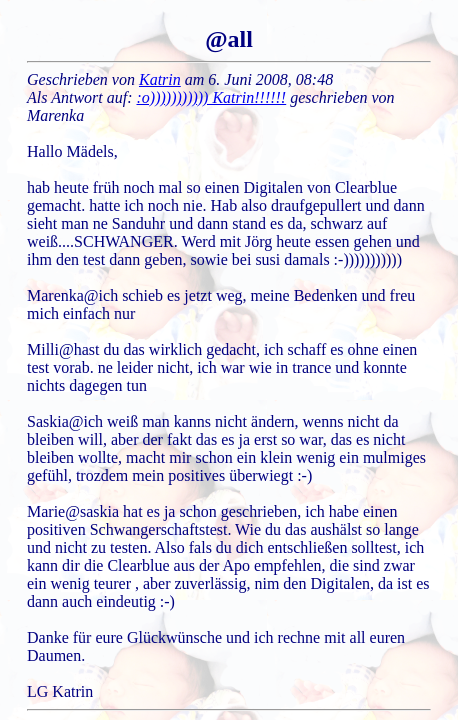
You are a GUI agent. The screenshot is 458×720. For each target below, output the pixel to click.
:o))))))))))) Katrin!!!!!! (212, 97)
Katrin (160, 79)
